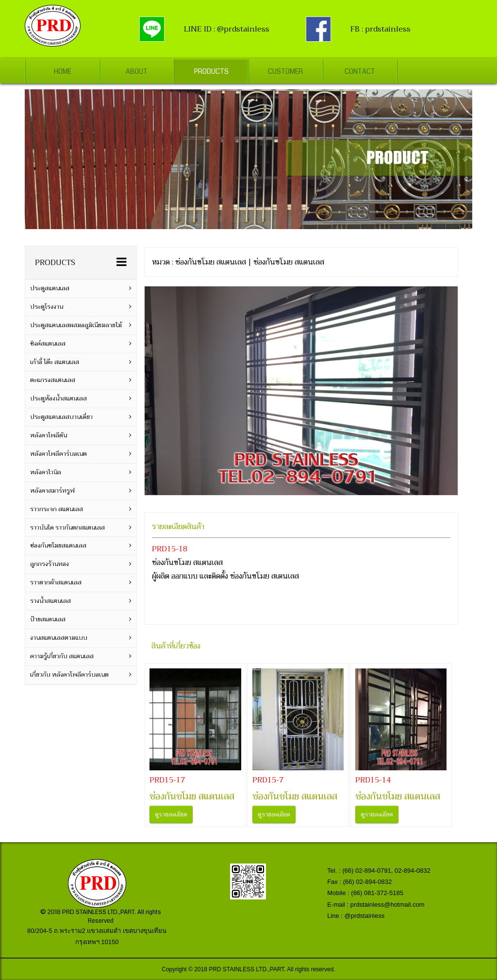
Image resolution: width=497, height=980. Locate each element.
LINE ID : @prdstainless (227, 29)
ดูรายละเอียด (171, 814)
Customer (285, 71)
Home (63, 71)
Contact (360, 71)
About (137, 71)
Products (211, 71)
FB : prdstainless (381, 29)
